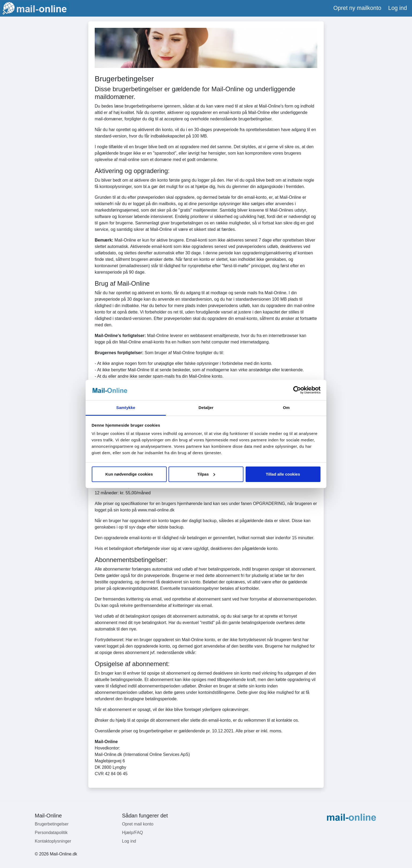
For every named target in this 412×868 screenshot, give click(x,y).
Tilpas (206, 474)
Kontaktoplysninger (53, 841)
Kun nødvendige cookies (129, 474)
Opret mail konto (138, 824)
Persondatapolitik (51, 833)
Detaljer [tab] (206, 408)
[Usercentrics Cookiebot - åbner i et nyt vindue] (297, 390)
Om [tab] (286, 408)
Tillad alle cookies (283, 474)
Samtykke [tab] (126, 408)
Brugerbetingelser (52, 824)
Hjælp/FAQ (132, 833)
